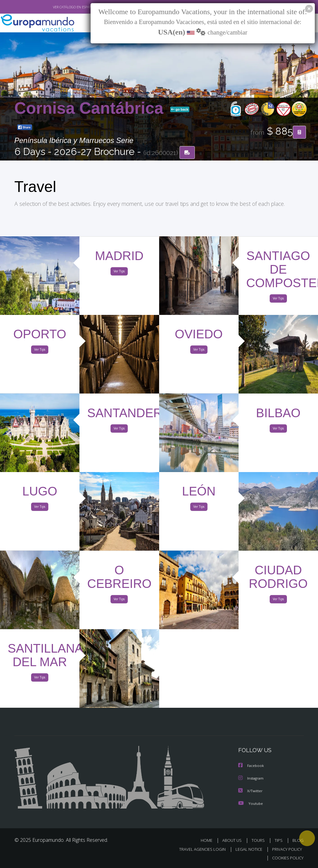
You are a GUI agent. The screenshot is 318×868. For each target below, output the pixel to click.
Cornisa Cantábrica (91, 108)
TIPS (280, 840)
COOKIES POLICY (287, 858)
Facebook (252, 766)
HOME (209, 840)
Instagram (252, 779)
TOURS (260, 840)
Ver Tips (119, 272)
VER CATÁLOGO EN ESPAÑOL (60, 7)
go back (180, 110)
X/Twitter (251, 791)
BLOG (298, 840)
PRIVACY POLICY (286, 849)
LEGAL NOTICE (246, 849)
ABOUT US (234, 840)
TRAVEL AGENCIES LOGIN (198, 849)
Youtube (251, 803)
